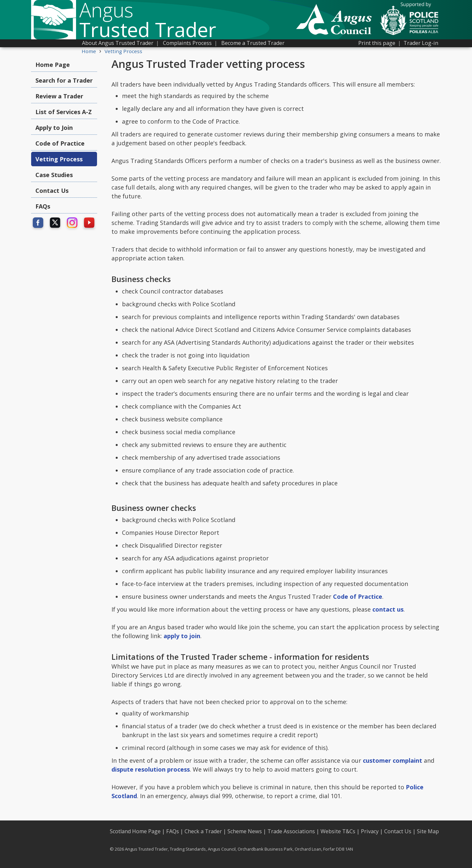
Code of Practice (60, 143)
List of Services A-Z (64, 112)
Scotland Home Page (135, 831)
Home (89, 51)
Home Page (53, 65)
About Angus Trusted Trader (118, 43)
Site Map (428, 831)
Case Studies (54, 175)
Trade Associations (291, 831)
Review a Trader (59, 96)
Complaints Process (187, 43)
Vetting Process (123, 51)
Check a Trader (203, 831)
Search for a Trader (64, 80)
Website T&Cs (338, 831)
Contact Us (52, 191)
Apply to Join (54, 128)
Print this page (377, 43)
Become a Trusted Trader (253, 43)
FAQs (43, 206)
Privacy (370, 831)
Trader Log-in (421, 43)
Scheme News (245, 831)
